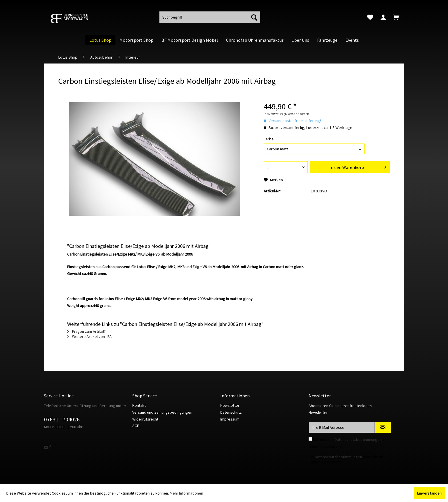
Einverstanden (429, 493)
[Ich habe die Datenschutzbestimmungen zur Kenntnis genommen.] (310, 439)
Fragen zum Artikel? (86, 331)
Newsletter (230, 405)
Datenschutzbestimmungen (358, 439)
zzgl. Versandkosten (295, 114)
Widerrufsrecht (145, 419)
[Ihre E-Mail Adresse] (342, 427)
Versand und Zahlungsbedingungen (162, 412)
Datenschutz (231, 412)
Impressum (230, 419)
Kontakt (139, 405)
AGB (136, 426)
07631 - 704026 (62, 419)
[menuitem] (370, 17)
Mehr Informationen (186, 493)
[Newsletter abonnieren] (383, 427)
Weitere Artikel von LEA (89, 336)
